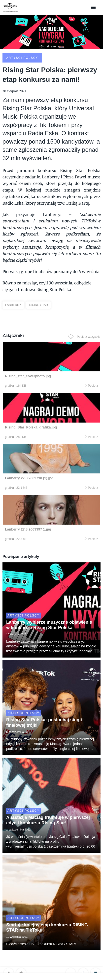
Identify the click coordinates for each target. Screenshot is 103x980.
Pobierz (91, 386)
